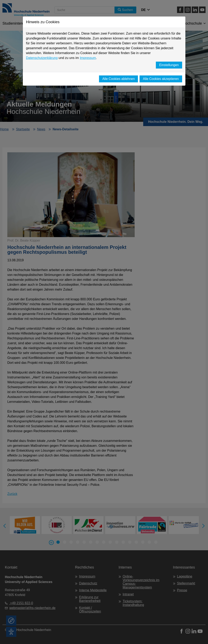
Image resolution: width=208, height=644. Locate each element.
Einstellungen (169, 65)
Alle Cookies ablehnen (118, 79)
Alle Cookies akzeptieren (161, 79)
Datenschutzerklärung (42, 58)
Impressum (88, 58)
